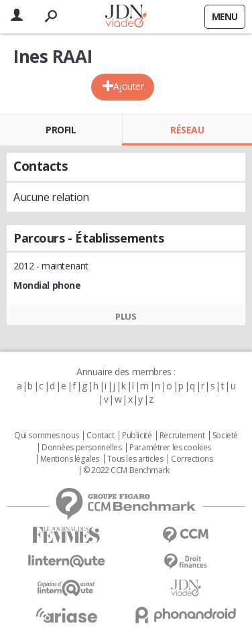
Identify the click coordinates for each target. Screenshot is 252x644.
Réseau (187, 130)
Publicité (137, 436)
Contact (100, 436)
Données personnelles (82, 448)
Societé (225, 436)
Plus (126, 316)
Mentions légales (70, 459)
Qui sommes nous (47, 436)
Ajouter (128, 86)
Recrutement (182, 436)
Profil (61, 130)
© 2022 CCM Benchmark (126, 470)
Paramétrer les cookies (170, 448)
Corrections (192, 459)
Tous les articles (135, 459)
